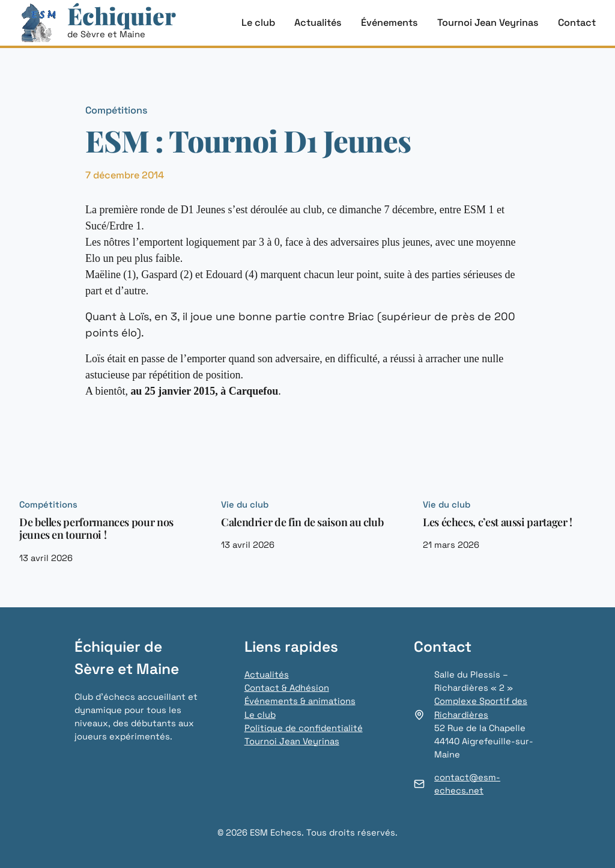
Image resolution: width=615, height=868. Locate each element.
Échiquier (122, 16)
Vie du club (245, 505)
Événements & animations (300, 701)
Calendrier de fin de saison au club (302, 523)
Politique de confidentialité (304, 728)
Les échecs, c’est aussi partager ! (498, 523)
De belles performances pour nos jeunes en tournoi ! (96, 529)
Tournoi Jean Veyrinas (292, 741)
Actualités (267, 675)
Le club (260, 715)
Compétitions (117, 110)
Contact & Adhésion (287, 688)
